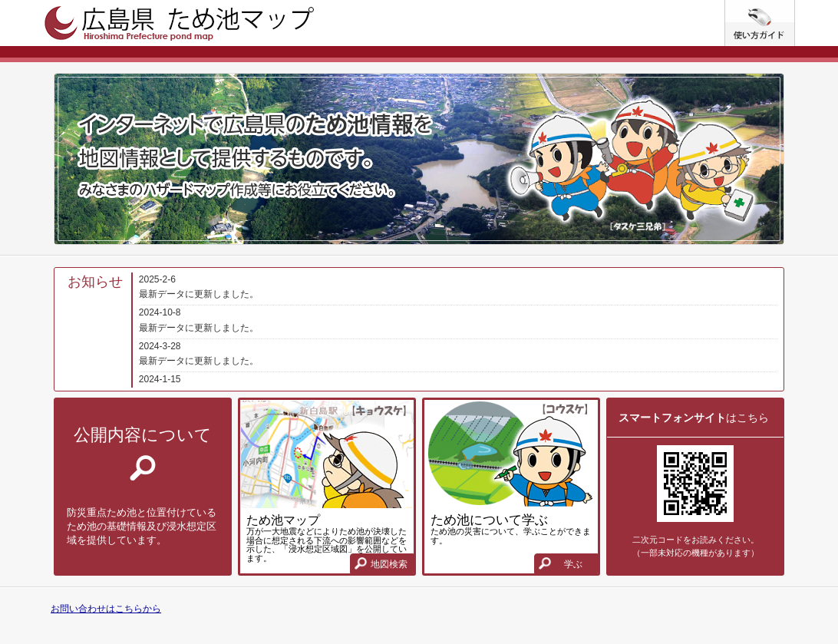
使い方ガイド (795, 6)
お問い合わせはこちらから (106, 609)
